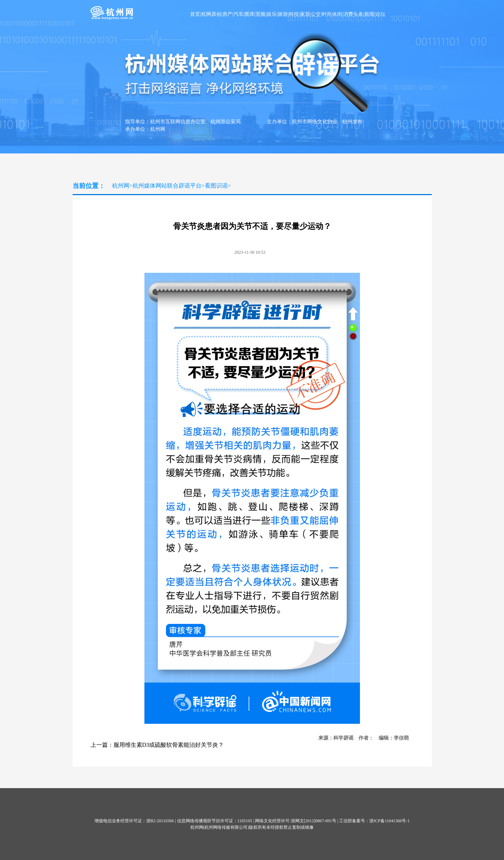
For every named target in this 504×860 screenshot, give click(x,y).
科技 (294, 14)
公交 (316, 14)
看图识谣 (216, 186)
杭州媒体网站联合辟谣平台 (167, 186)
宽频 (260, 14)
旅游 (283, 14)
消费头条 (353, 14)
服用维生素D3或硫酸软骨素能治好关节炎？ (169, 745)
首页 (195, 14)
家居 (305, 14)
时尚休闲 (332, 14)
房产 (227, 14)
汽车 (239, 14)
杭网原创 (211, 14)
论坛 (380, 14)
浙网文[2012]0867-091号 (314, 821)
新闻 (369, 14)
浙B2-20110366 (160, 821)
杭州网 (121, 186)
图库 (250, 14)
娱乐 (272, 14)
